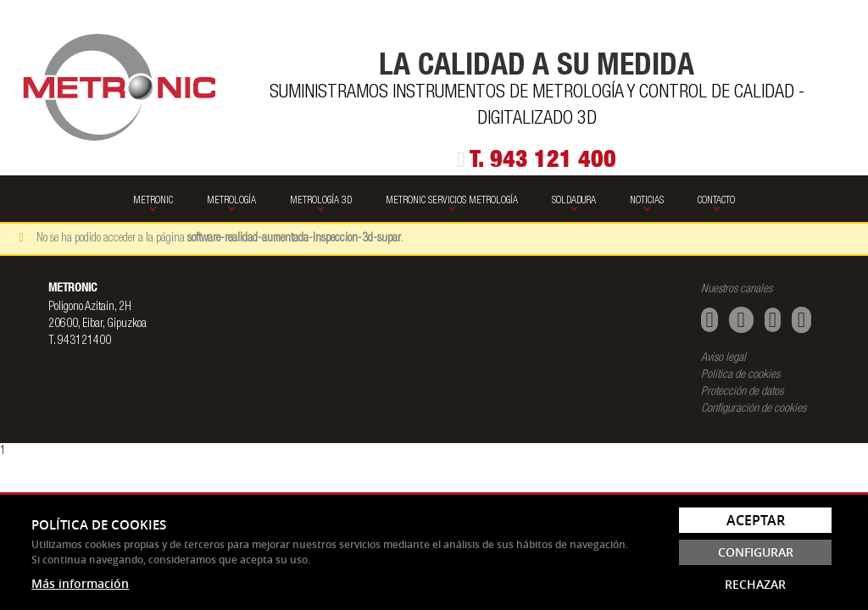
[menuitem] (153, 199)
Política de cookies (740, 375)
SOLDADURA (574, 201)
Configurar (756, 552)
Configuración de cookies (754, 409)
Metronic (153, 201)
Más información (80, 583)
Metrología (231, 201)
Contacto (716, 201)
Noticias (647, 201)
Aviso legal (723, 358)
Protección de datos (742, 392)
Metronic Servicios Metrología (452, 201)
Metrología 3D (321, 201)
